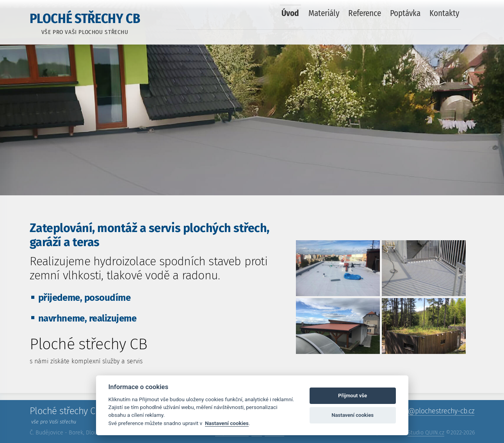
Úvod (290, 13)
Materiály (324, 13)
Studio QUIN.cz (426, 433)
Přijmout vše (353, 396)
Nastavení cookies (227, 423)
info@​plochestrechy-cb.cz (435, 411)
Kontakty (444, 13)
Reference (365, 13)
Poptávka (405, 13)
